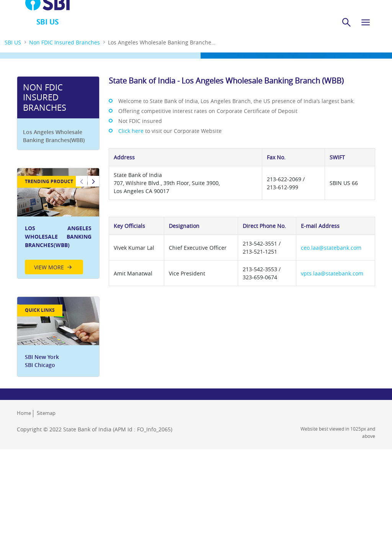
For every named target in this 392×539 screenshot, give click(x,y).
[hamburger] (366, 22)
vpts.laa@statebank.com (332, 273)
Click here (131, 131)
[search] (346, 22)
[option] (58, 223)
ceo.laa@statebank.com (331, 248)
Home (24, 413)
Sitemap (46, 413)
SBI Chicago (40, 365)
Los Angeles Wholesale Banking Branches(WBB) (54, 136)
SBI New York (42, 357)
